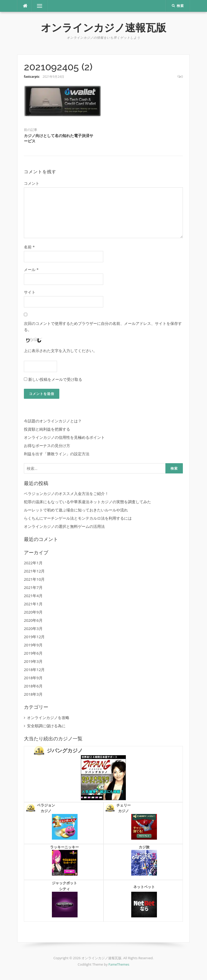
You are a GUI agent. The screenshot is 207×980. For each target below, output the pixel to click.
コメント (32, 183)
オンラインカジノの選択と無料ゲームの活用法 (64, 526)
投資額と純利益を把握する (47, 429)
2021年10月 (34, 579)
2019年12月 (34, 637)
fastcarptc (32, 77)
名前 (29, 247)
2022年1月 (33, 563)
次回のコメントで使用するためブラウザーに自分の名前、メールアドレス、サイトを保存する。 (103, 326)
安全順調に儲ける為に (46, 726)
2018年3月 (33, 694)
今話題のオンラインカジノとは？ (53, 421)
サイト (30, 292)
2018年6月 (33, 686)
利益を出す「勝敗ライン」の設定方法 (57, 454)
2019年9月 (33, 645)
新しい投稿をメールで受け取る (55, 379)
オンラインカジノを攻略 (48, 717)
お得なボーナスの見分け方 (47, 445)
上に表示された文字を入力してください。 (60, 351)
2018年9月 (33, 678)
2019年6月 (33, 653)
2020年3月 (33, 628)
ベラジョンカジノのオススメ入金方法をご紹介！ (66, 493)
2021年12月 (34, 571)
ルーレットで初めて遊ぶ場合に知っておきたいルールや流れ (76, 510)
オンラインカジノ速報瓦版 (103, 28)
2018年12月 (34, 669)
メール (31, 269)
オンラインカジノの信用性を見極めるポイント (64, 437)
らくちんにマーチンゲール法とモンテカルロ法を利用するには (78, 518)
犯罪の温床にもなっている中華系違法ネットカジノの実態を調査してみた (87, 502)
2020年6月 (33, 620)
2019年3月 (33, 661)
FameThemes (119, 964)
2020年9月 (33, 612)
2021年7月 (33, 587)
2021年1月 (33, 604)
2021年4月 (33, 596)
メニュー (40, 6)
